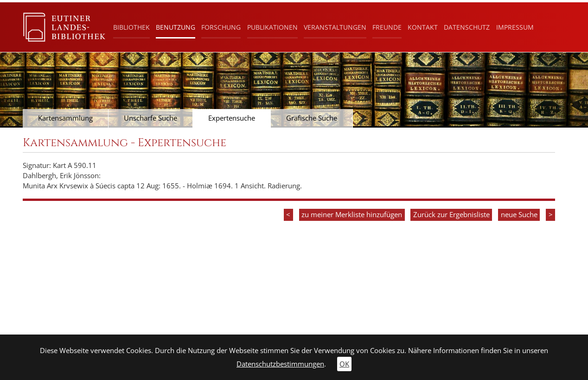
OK (344, 364)
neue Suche (519, 215)
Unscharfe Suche (150, 118)
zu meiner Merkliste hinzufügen (352, 215)
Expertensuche (232, 118)
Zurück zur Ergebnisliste (451, 215)
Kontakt (423, 27)
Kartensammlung (65, 118)
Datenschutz (467, 27)
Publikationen (272, 27)
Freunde (387, 27)
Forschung (221, 27)
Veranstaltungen (335, 27)
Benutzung (176, 27)
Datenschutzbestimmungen (280, 364)
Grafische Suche (312, 118)
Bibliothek (131, 27)
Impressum (515, 27)
